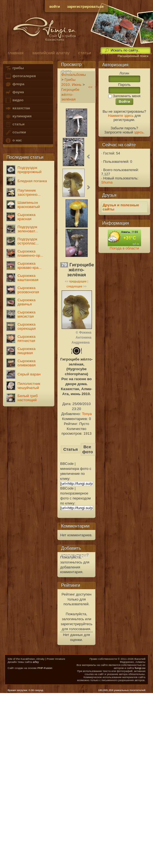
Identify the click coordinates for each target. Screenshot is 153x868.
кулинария (18, 116)
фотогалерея (20, 76)
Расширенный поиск (133, 56)
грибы (14, 68)
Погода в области (124, 248)
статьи (15, 124)
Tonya (87, 414)
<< (90, 87)
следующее (74, 286)
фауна (14, 92)
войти (55, 7)
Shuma (107, 182)
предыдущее (78, 281)
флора (15, 84)
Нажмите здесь (121, 116)
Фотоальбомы (74, 75)
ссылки (15, 132)
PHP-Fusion (45, 668)
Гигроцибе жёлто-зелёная (70, 95)
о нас (13, 141)
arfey (36, 662)
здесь (139, 132)
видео (14, 100)
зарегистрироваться (86, 7)
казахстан (17, 108)
